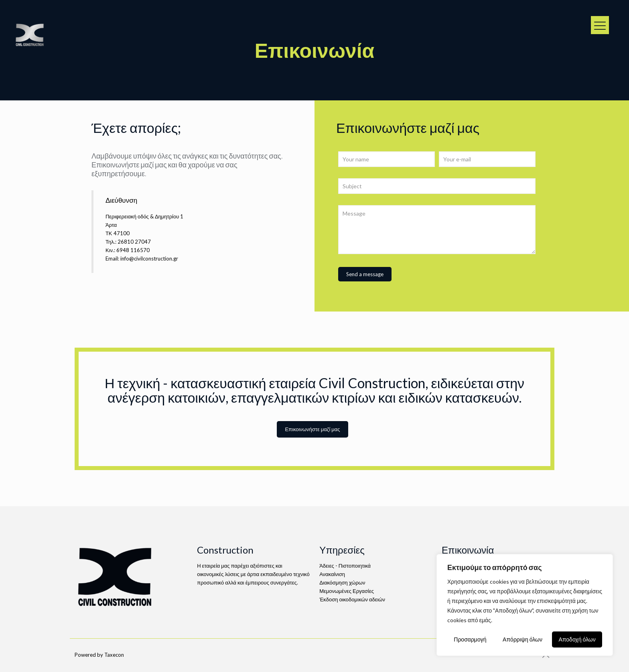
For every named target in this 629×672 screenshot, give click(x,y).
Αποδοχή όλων (577, 639)
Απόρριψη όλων (522, 639)
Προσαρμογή (470, 639)
